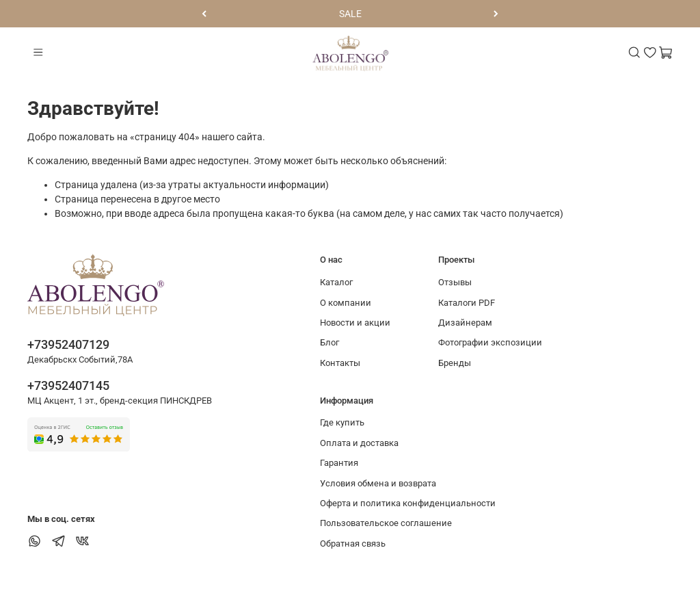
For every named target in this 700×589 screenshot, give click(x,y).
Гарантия (339, 463)
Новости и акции (355, 323)
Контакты (340, 363)
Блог (329, 342)
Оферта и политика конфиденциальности (408, 503)
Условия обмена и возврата (378, 483)
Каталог (336, 282)
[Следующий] (496, 14)
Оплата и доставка (359, 443)
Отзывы (455, 282)
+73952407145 (68, 385)
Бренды (455, 363)
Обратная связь (353, 544)
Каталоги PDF (467, 303)
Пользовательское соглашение (386, 523)
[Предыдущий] (204, 14)
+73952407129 (68, 344)
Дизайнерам (465, 323)
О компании (346, 303)
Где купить (342, 422)
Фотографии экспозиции (490, 342)
